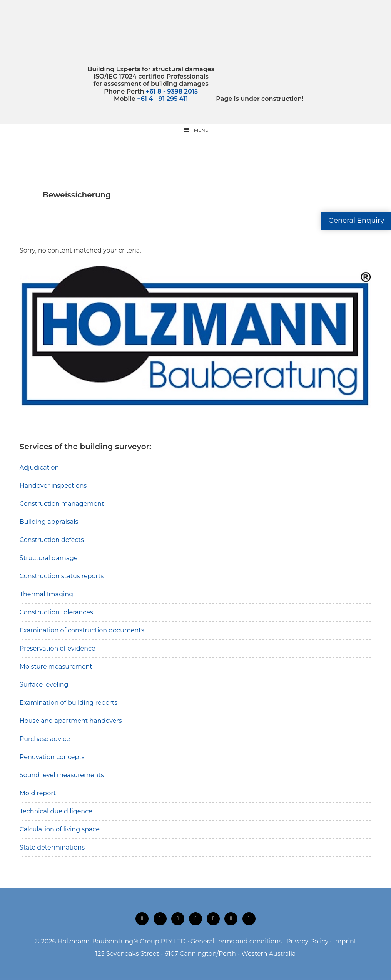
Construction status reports (62, 576)
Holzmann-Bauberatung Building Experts (196, 33)
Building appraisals (49, 522)
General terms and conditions (236, 941)
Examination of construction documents (82, 630)
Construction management (62, 504)
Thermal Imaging (46, 594)
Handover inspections (53, 486)
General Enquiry (356, 221)
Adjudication (39, 467)
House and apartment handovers (71, 721)
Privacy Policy (307, 941)
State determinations (52, 847)
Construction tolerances (56, 612)
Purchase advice (45, 739)
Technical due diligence (56, 811)
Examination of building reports (69, 703)
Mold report (38, 793)
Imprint (345, 941)
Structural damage (49, 558)
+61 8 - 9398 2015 (172, 91)
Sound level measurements (62, 775)
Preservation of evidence (58, 648)
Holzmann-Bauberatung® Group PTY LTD (122, 941)
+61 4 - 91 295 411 (162, 99)
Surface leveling (44, 685)
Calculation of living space (60, 829)
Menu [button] (201, 130)
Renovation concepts (52, 757)
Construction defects (52, 540)
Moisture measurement (56, 666)
